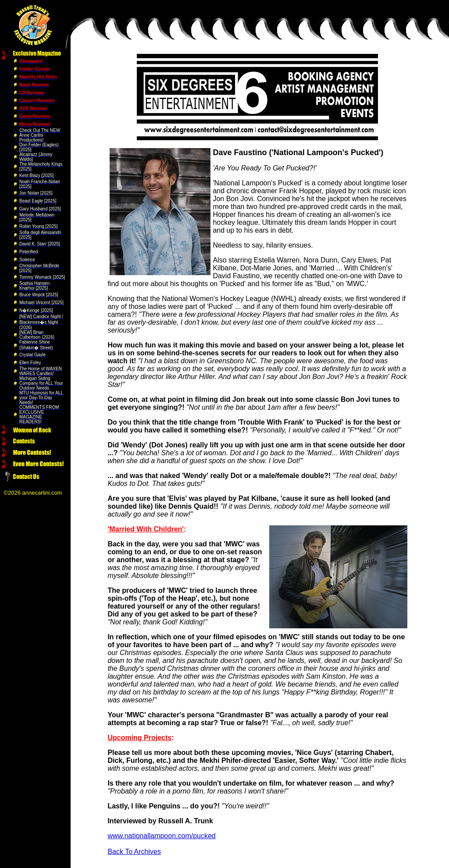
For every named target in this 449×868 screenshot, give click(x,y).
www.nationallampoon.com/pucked (161, 836)
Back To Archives (134, 852)
